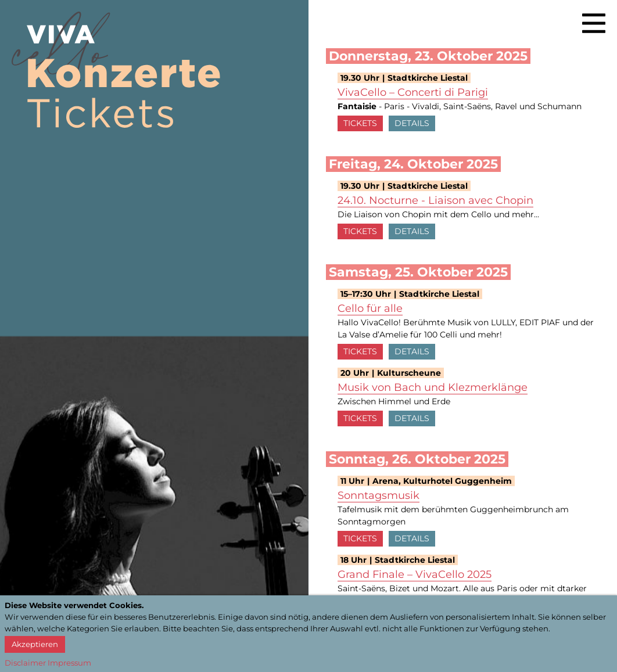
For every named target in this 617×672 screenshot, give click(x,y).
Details (412, 123)
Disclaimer (25, 663)
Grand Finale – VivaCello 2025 (415, 574)
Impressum (69, 663)
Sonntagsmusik (379, 495)
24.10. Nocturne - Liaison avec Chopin (435, 200)
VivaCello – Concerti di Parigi (413, 92)
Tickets (360, 123)
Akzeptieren (35, 644)
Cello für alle (370, 308)
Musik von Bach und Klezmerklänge (433, 387)
